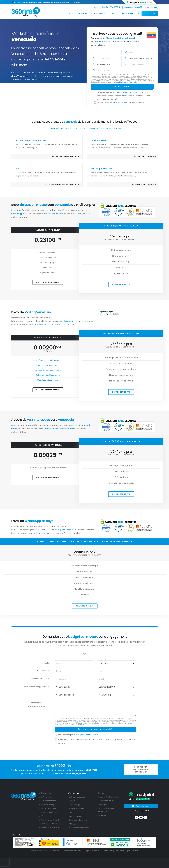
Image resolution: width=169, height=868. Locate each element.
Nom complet (43, 671)
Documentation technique (81, 828)
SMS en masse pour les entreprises (31, 140)
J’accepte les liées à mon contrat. (121, 103)
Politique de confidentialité (126, 92)
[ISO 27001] (25, 842)
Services (71, 14)
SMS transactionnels (54, 214)
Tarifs (112, 14)
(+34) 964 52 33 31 (111, 7)
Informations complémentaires (37, 705)
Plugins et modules (77, 809)
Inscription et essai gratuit (48, 282)
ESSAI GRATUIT (150, 14)
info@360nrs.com (141, 806)
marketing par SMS (20, 214)
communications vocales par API (58, 429)
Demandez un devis (121, 284)
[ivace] (144, 842)
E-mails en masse (49, 808)
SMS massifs (46, 793)
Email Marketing (48, 805)
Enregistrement (122, 87)
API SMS (79, 214)
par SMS (48, 244)
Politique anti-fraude (117, 851)
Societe (46, 663)
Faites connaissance (129, 14)
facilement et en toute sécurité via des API (54, 325)
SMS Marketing (47, 797)
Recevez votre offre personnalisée (121, 239)
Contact (101, 793)
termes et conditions (118, 103)
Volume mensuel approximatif (36, 687)
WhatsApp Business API (101, 168)
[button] (96, 7)
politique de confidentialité (127, 82)
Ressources (99, 14)
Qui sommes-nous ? (106, 801)
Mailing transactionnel (51, 812)
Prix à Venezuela (66, 156)
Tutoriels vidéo (114, 797)
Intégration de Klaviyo (79, 820)
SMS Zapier (74, 824)
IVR (17, 168)
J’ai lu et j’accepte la (78, 735)
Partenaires (103, 815)
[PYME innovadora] (49, 842)
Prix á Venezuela (145, 156)
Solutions (84, 14)
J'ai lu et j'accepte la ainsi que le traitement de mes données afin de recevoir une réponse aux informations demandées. (124, 96)
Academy (102, 797)
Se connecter (151, 7)
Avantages (102, 805)
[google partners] (73, 842)
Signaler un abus (132, 851)
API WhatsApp (45, 533)
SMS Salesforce (76, 816)
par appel (48, 459)
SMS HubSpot (75, 812)
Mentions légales (84, 851)
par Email (48, 351)
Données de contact (40, 679)
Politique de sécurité (100, 851)
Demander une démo (133, 7)
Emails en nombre (99, 140)
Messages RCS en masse (52, 828)
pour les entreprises (69, 321)
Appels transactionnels (51, 820)
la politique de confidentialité (73, 725)
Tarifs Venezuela (143, 184)
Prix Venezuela (63, 184)
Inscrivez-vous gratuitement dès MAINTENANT (141, 770)
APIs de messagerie (78, 797)
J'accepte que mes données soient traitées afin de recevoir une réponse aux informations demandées (97, 741)
